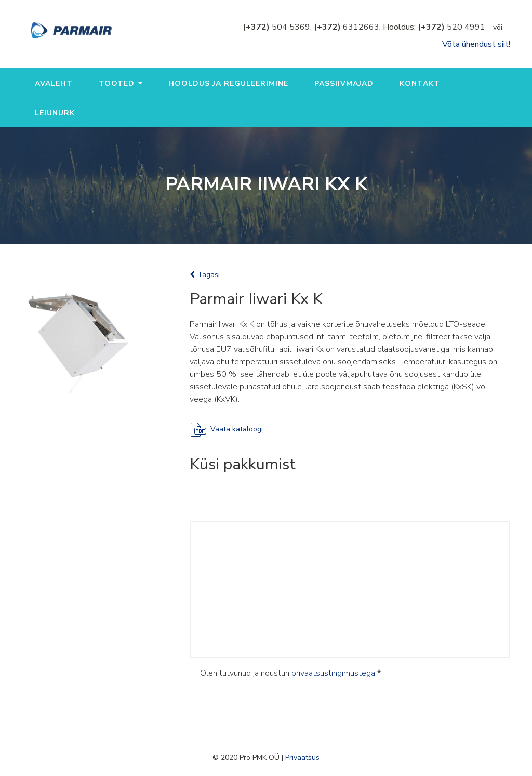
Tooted (121, 83)
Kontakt (420, 83)
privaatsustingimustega (333, 673)
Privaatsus (302, 758)
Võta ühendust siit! (476, 44)
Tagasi (205, 275)
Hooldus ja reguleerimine (228, 83)
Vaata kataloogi (237, 429)
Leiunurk (55, 113)
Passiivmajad (344, 83)
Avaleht (54, 83)
